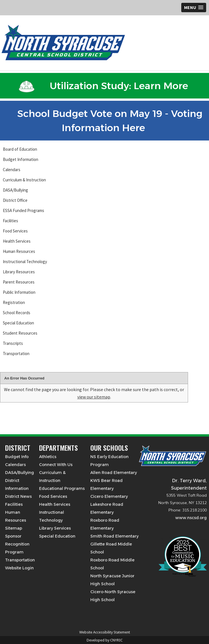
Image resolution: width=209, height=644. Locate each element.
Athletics (48, 457)
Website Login (19, 568)
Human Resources (19, 251)
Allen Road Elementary (114, 473)
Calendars (12, 170)
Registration (14, 302)
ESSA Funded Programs (24, 210)
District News (18, 496)
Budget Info (17, 457)
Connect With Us (56, 465)
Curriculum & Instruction (24, 180)
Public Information (19, 292)
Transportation (16, 354)
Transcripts (13, 343)
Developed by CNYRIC (105, 640)
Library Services (55, 528)
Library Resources (19, 272)
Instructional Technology (25, 262)
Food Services (15, 231)
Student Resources (20, 333)
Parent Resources (19, 282)
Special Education (18, 323)
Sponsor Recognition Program (17, 544)
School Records (17, 313)
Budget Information (21, 159)
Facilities (10, 221)
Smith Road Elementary (114, 536)
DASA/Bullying (15, 190)
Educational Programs (62, 488)
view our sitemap (94, 397)
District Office (15, 200)
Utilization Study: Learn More (103, 86)
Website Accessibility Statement (105, 632)
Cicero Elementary (109, 496)
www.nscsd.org (191, 518)
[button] (194, 8)
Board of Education (20, 149)
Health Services (17, 241)
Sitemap (14, 528)
